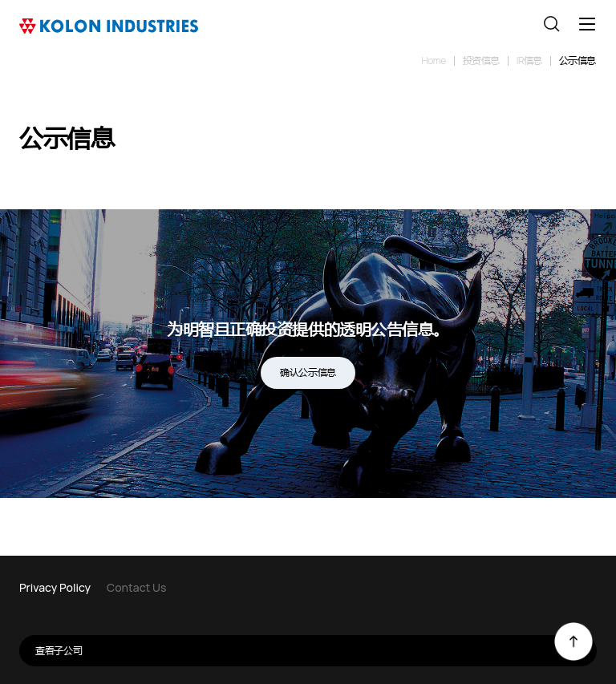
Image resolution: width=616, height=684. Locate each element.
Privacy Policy (55, 587)
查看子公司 (316, 651)
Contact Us (136, 587)
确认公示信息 (308, 372)
